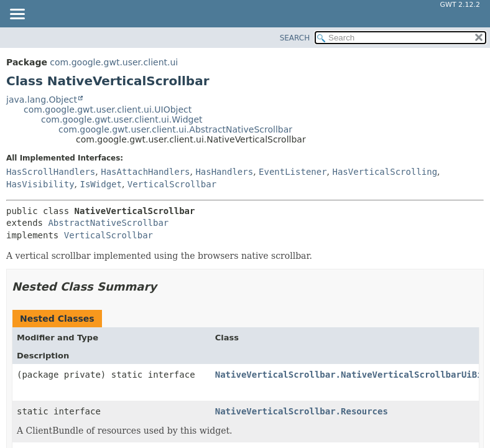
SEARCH (295, 38)
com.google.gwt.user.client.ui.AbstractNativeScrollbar (175, 129)
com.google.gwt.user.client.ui (114, 62)
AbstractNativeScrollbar (108, 223)
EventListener (293, 172)
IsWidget (100, 184)
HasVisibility (40, 184)
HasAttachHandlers (145, 172)
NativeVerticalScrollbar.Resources (302, 411)
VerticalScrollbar (172, 184)
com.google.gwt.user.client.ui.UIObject (108, 110)
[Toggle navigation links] (17, 15)
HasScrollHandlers (51, 172)
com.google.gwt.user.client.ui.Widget (122, 119)
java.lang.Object (42, 100)
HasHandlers (224, 172)
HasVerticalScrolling (385, 172)
